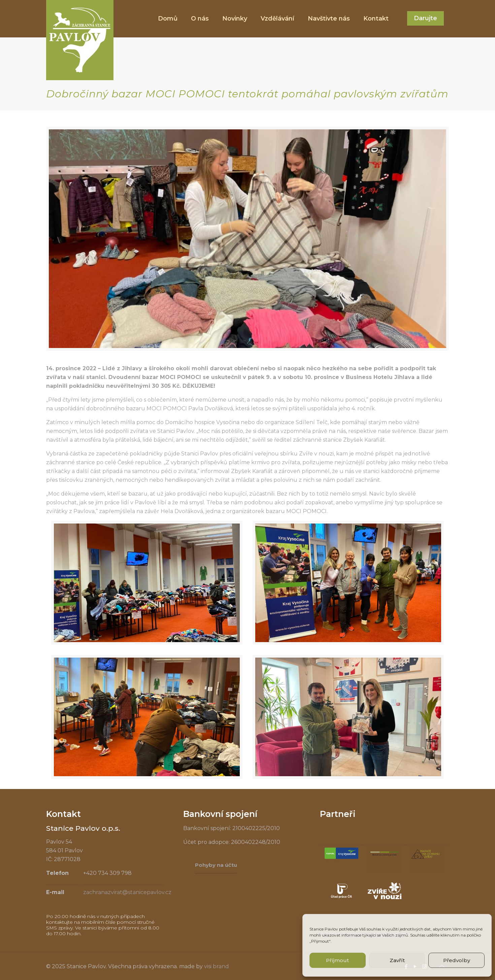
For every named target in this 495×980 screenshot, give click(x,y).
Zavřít (397, 960)
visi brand (217, 966)
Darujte (425, 18)
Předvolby (457, 960)
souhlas (374, 929)
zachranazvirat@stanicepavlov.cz (127, 892)
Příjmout (337, 960)
